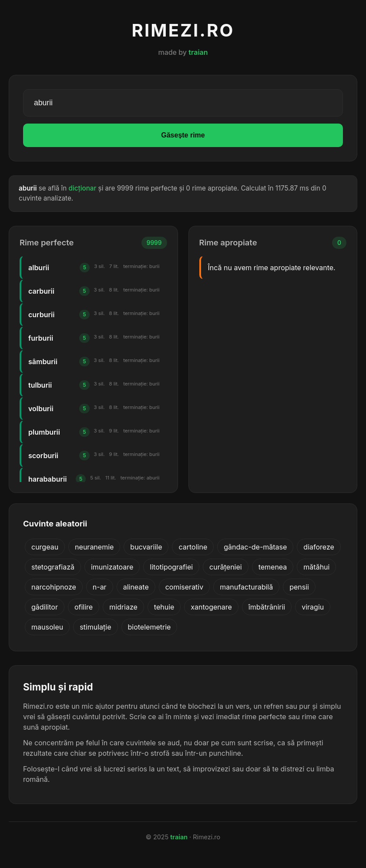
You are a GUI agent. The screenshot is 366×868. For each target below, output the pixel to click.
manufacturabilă (246, 587)
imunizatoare (112, 567)
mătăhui (316, 567)
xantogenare (211, 607)
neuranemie (94, 547)
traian (198, 52)
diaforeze (319, 547)
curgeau (45, 547)
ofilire (84, 607)
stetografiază (53, 567)
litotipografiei (171, 567)
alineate (136, 587)
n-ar (100, 587)
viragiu (313, 607)
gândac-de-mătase (255, 547)
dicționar (83, 188)
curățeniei (226, 567)
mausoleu (47, 627)
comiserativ (185, 587)
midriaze (123, 607)
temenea (273, 567)
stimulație (95, 627)
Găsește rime (183, 135)
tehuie (164, 607)
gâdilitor (45, 607)
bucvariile (146, 547)
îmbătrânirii (267, 607)
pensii (299, 587)
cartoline (193, 547)
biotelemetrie (149, 627)
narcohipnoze (54, 587)
